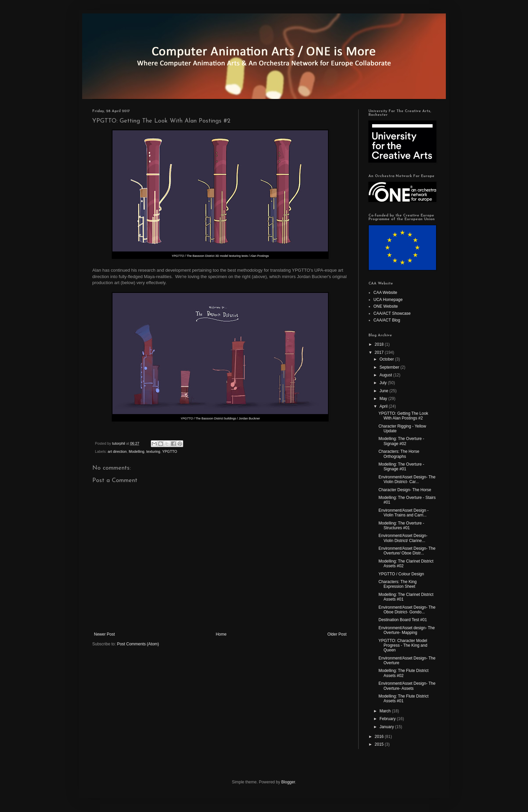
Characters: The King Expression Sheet (398, 584)
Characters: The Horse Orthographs (399, 454)
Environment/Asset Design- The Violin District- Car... (407, 479)
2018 (380, 344)
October (387, 359)
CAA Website (385, 293)
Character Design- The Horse (405, 490)
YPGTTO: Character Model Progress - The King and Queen (403, 646)
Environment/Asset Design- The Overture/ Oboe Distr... (407, 551)
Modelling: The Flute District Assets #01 (404, 699)
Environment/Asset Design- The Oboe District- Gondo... (407, 610)
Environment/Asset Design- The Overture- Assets (407, 686)
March (386, 711)
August (386, 375)
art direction (117, 451)
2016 (380, 737)
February (388, 719)
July (384, 383)
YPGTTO (170, 451)
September (390, 367)
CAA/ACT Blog (387, 320)
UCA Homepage (388, 300)
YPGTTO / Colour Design (401, 574)
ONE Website (386, 306)
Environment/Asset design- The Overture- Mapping (407, 630)
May (384, 399)
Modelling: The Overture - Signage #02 (401, 441)
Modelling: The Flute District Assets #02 (404, 673)
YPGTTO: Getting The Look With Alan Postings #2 (403, 416)
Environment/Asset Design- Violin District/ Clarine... (403, 538)
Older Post (337, 634)
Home (221, 634)
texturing (153, 451)
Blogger (288, 782)
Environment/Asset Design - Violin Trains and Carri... (404, 513)
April (384, 406)
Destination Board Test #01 (403, 620)
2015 (380, 744)
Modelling (136, 451)
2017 (380, 352)
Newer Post (104, 634)
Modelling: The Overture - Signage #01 (401, 467)
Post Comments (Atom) (138, 644)
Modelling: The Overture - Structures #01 (401, 526)
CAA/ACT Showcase (392, 313)
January (387, 727)
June (384, 391)
